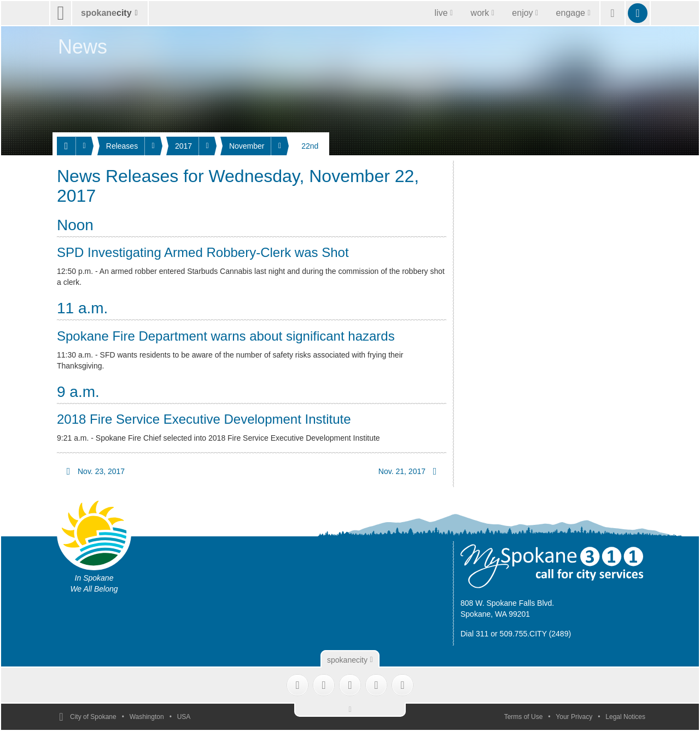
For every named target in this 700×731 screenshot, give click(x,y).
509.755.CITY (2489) (536, 634)
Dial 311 (474, 634)
